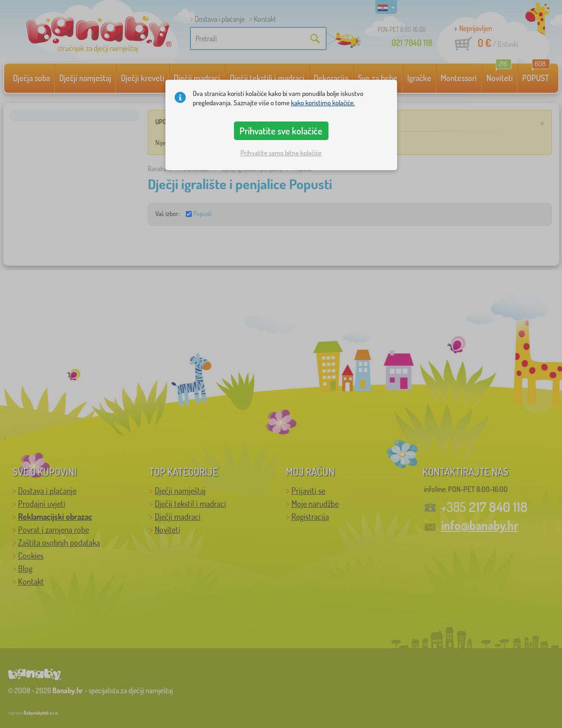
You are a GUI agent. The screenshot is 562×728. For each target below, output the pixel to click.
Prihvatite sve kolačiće (281, 131)
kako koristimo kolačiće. (323, 103)
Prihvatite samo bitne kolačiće (281, 153)
